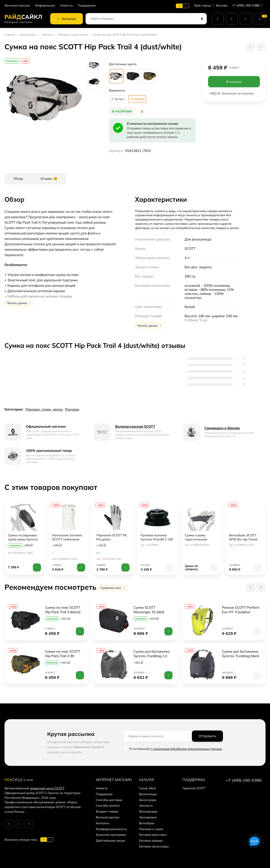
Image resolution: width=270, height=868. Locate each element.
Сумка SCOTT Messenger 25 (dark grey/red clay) (149, 612)
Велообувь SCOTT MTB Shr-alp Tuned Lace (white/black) (243, 539)
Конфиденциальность (111, 829)
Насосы (47, 35)
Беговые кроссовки (153, 835)
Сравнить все (112, 588)
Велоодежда (148, 811)
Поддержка (87, 6)
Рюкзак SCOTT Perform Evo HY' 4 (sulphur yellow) (241, 612)
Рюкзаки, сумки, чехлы (73, 35)
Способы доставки (109, 800)
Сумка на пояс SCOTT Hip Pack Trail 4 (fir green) (63, 656)
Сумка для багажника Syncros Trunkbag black (241, 654)
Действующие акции (111, 840)
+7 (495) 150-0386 (248, 5)
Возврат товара (107, 811)
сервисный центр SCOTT (47, 788)
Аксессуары (28, 35)
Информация (45, 6)
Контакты (103, 823)
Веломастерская (17, 6)
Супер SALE (147, 788)
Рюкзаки (72, 409)
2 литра (118, 99)
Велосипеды (148, 794)
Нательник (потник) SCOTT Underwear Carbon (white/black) (67, 539)
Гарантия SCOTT (194, 788)
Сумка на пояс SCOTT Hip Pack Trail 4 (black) (63, 610)
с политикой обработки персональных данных (186, 749)
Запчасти (146, 806)
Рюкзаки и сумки (151, 829)
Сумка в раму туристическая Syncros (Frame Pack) (201, 539)
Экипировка (148, 817)
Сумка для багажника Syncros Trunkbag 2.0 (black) (152, 656)
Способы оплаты (108, 806)
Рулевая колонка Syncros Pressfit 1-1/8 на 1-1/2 (157, 539)
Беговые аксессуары (154, 846)
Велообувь (147, 823)
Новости (67, 6)
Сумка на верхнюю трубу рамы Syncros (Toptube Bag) (23, 539)
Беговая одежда (151, 840)
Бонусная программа (111, 835)
